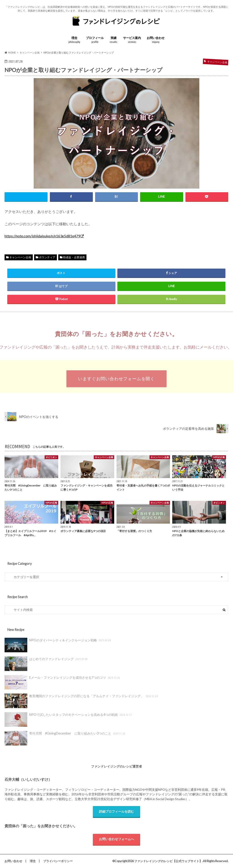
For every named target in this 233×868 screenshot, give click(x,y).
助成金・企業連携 (74, 257)
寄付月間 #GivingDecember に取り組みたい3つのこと (65, 738)
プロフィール (95, 40)
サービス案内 (132, 40)
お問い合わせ (156, 40)
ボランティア (47, 257)
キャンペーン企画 (20, 257)
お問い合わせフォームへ (116, 839)
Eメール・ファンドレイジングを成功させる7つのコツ (63, 682)
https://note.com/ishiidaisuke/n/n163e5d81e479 (42, 236)
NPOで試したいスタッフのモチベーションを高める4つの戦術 (68, 719)
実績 (113, 40)
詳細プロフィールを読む (116, 812)
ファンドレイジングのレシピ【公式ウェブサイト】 (168, 861)
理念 (74, 40)
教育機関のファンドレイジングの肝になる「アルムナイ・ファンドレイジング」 (81, 701)
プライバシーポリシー (58, 861)
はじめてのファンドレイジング (46, 664)
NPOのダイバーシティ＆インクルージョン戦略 (58, 645)
